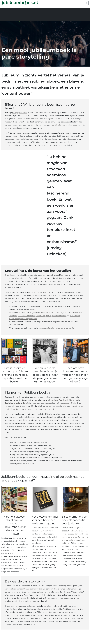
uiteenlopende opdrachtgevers (54, 312)
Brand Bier (41, 316)
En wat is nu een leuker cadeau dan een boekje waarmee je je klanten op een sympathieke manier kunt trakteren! (75, 544)
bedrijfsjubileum (19, 113)
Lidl (23, 406)
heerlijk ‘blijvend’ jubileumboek (64, 125)
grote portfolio (69, 406)
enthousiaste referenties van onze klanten (57, 328)
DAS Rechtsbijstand (27, 316)
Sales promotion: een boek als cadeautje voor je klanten (74, 525)
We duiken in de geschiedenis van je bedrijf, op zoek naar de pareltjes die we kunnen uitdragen (45, 376)
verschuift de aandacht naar (23, 598)
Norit (77, 403)
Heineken (77, 312)
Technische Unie (59, 316)
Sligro (49, 316)
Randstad (13, 316)
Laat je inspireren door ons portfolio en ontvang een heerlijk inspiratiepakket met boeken (15, 376)
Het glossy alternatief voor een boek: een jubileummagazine (44, 527)
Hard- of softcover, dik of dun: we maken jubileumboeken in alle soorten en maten (15, 528)
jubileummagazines (37, 292)
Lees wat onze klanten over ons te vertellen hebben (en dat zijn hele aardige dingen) (75, 376)
